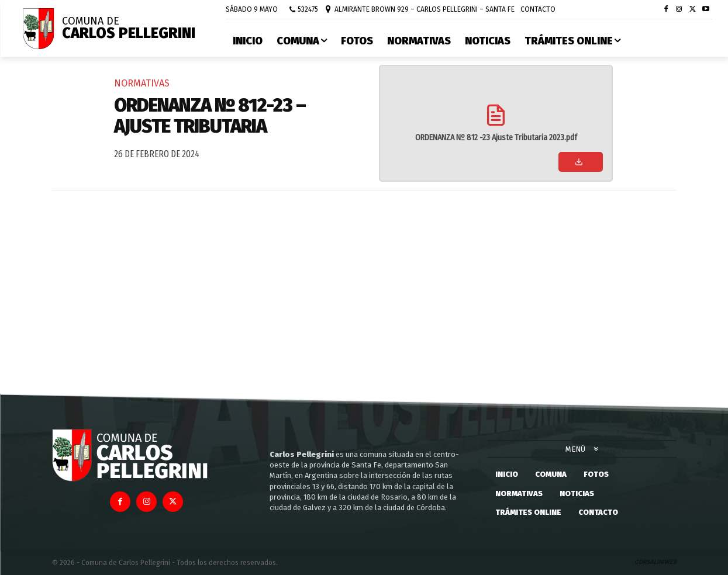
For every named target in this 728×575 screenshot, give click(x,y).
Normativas (142, 83)
